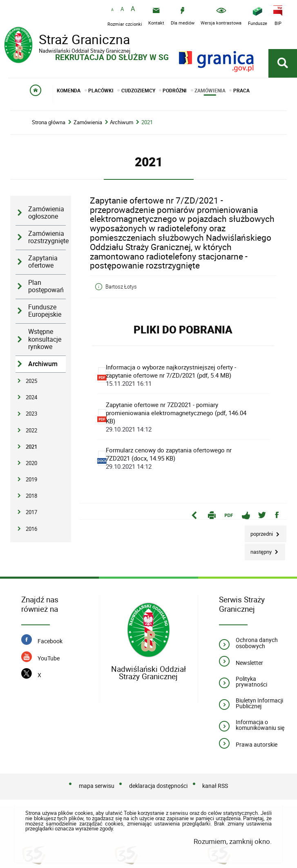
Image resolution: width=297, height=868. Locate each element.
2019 (31, 479)
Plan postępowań (46, 286)
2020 (31, 463)
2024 (31, 397)
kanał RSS (215, 786)
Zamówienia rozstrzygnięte (47, 237)
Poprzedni (259, 531)
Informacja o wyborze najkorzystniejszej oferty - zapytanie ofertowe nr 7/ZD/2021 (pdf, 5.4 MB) (181, 375)
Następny (259, 549)
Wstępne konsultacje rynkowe (45, 339)
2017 (31, 512)
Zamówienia (88, 122)
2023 (31, 414)
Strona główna (49, 122)
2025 (31, 381)
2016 (31, 529)
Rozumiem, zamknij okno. (233, 841)
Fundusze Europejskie (45, 311)
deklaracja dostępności (158, 786)
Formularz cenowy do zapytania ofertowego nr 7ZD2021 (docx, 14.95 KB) (181, 458)
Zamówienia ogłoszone (46, 213)
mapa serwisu (97, 786)
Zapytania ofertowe (43, 262)
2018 (31, 496)
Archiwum (122, 122)
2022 (31, 430)
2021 (147, 122)
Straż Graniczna (69, 40)
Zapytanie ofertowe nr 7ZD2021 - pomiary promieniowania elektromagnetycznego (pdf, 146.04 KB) (181, 417)
